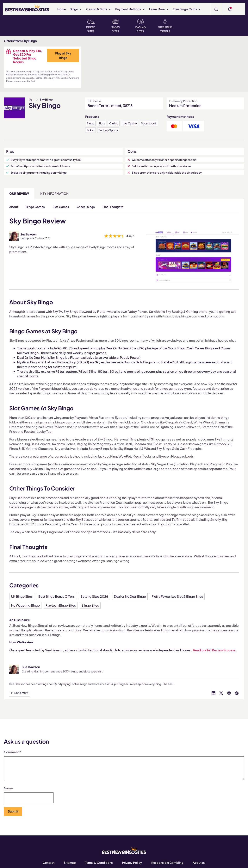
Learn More (159, 9)
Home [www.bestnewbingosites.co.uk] (62, 9)
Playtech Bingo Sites (61, 605)
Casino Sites (140, 26)
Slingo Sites (90, 605)
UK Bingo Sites (22, 596)
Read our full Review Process (214, 650)
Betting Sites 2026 (94, 596)
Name (8, 793)
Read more (21, 693)
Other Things (86, 207)
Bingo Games (35, 207)
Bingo (76, 9)
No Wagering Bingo (25, 605)
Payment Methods (130, 9)
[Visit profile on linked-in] (214, 693)
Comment (12, 752)
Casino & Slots (99, 9)
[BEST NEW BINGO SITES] (27, 9)
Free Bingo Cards (187, 9)
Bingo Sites (91, 26)
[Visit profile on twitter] (221, 693)
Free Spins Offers (165, 26)
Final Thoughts (113, 207)
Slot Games (61, 207)
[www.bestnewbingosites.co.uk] (30, 99)
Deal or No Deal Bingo (130, 596)
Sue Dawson (28, 234)
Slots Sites (115, 26)
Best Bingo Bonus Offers (56, 596)
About (14, 207)
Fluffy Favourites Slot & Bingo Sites (177, 596)
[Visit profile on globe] (229, 693)
